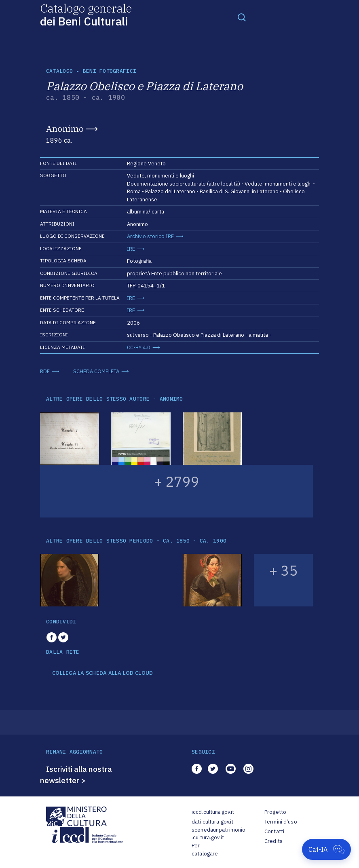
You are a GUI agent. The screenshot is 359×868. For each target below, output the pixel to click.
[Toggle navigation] (242, 17)
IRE (131, 249)
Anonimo (65, 129)
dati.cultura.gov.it (212, 822)
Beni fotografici (110, 71)
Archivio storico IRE (150, 236)
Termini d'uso (281, 822)
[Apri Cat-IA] (326, 849)
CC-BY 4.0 (139, 347)
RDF (45, 371)
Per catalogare (205, 850)
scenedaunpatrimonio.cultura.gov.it (219, 834)
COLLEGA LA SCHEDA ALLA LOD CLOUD (102, 673)
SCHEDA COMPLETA (96, 371)
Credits (273, 841)
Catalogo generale (86, 14)
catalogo (59, 71)
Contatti (274, 831)
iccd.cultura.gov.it (213, 812)
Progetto (275, 812)
